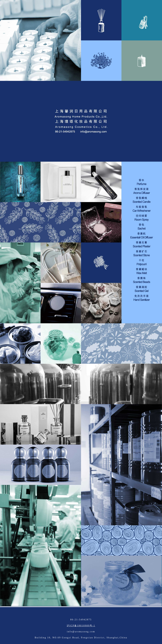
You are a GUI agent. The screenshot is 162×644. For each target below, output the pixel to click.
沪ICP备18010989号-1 (81, 626)
